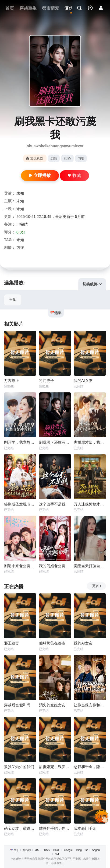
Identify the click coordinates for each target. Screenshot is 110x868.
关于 (16, 850)
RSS (47, 850)
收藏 (74, 175)
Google (68, 850)
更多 (97, 586)
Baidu (57, 850)
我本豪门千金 (85, 828)
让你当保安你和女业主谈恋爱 (90, 705)
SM (57, 854)
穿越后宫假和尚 (17, 705)
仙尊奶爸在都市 (52, 643)
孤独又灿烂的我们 (19, 767)
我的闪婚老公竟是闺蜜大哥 (55, 566)
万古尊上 (12, 381)
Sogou (96, 850)
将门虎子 (47, 381)
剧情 (54, 158)
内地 (81, 158)
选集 (56, 313)
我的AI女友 (83, 381)
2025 (67, 158)
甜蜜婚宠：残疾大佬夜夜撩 (55, 767)
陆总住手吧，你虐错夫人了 (55, 828)
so (87, 850)
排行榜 (27, 850)
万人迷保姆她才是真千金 (90, 504)
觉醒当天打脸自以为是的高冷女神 (90, 566)
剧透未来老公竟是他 (20, 566)
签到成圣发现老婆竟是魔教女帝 (20, 504)
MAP (38, 850)
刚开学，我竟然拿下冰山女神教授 (20, 442)
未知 (20, 193)
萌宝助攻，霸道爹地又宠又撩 (20, 828)
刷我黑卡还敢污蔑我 (55, 442)
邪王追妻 (12, 643)
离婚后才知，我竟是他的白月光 (90, 442)
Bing (79, 850)
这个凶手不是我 (52, 504)
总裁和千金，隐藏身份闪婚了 (90, 767)
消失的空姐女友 (52, 705)
